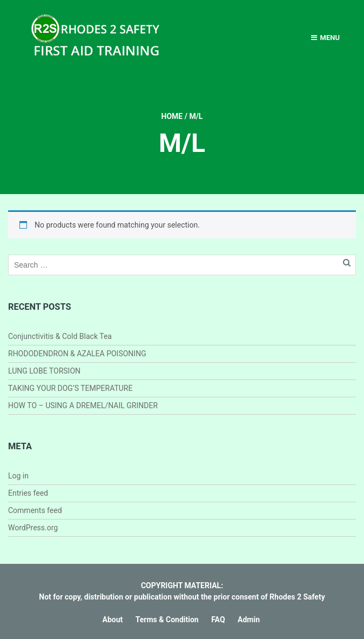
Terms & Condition (167, 620)
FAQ (218, 620)
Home (172, 116)
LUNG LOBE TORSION (44, 371)
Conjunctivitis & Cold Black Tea (60, 336)
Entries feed (28, 493)
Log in (18, 476)
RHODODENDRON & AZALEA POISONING (77, 354)
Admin (249, 620)
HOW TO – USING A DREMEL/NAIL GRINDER (83, 405)
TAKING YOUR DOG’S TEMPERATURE (70, 388)
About (113, 620)
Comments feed (35, 510)
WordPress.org (33, 528)
